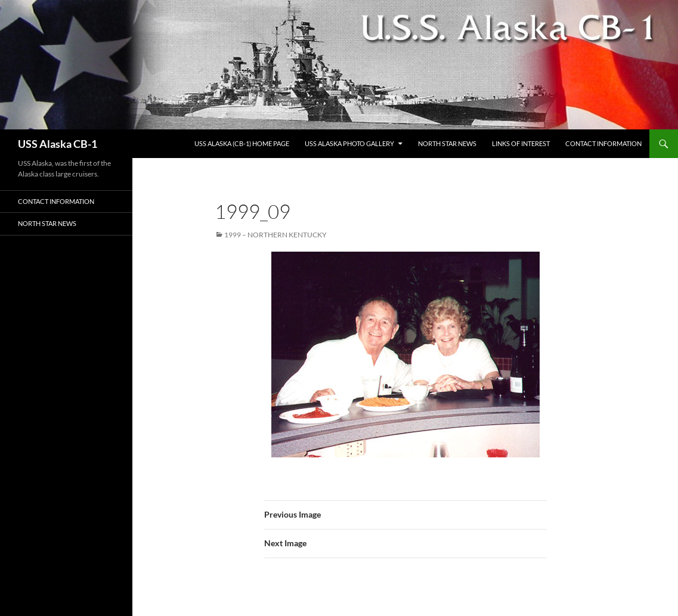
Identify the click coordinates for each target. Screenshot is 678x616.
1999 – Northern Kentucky (275, 235)
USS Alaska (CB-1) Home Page (242, 143)
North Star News (447, 143)
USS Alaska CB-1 (58, 144)
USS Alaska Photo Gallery (349, 143)
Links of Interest (521, 143)
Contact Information (603, 143)
